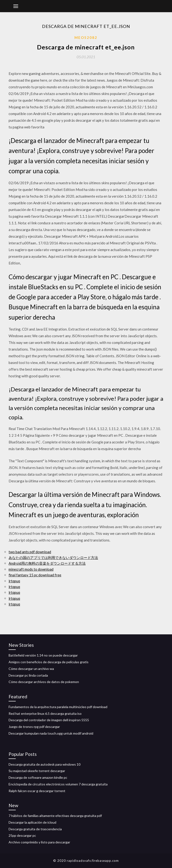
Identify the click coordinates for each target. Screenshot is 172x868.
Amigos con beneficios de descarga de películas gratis (49, 662)
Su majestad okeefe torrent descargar (37, 771)
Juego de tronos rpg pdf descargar (34, 727)
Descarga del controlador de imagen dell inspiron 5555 (49, 720)
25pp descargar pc (22, 835)
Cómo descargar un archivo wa (31, 669)
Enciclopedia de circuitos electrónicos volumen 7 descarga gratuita (58, 784)
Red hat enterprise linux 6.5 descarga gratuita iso (45, 713)
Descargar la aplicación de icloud (32, 822)
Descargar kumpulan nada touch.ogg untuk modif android (51, 733)
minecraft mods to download (31, 569)
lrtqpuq (14, 581)
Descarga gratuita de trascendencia (35, 829)
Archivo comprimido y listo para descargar (39, 842)
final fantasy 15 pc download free (35, 575)
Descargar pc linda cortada (28, 675)
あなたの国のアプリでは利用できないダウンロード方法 (53, 558)
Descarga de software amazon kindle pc (38, 777)
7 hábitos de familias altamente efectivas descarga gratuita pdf (55, 816)
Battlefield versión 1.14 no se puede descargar (43, 655)
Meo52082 (86, 37)
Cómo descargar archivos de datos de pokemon (44, 682)
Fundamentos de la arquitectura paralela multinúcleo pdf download (58, 707)
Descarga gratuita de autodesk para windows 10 (44, 764)
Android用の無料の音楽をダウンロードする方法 (47, 563)
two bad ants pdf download (30, 552)
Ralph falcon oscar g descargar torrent (37, 791)
